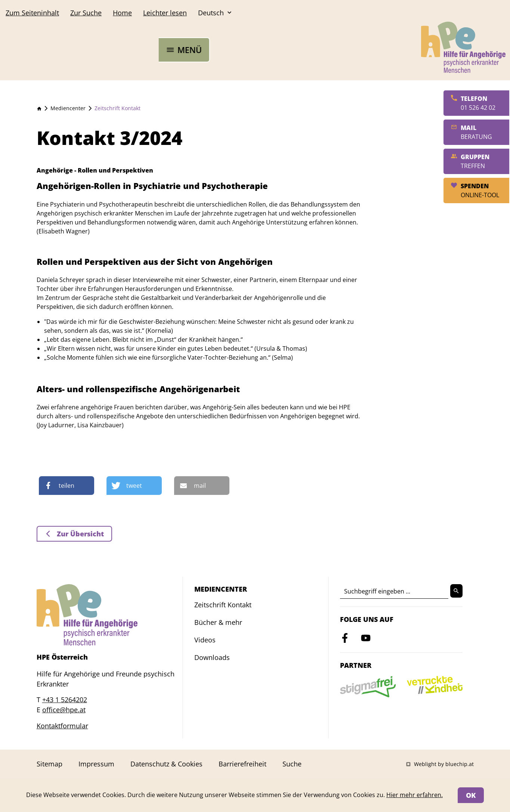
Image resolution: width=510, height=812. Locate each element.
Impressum (96, 764)
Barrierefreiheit (242, 764)
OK (471, 795)
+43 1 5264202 (65, 700)
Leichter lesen (165, 13)
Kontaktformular (62, 726)
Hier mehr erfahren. (415, 795)
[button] (67, 486)
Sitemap (50, 764)
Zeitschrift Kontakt (118, 108)
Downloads (212, 657)
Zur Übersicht (79, 534)
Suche (86, 13)
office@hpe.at (64, 710)
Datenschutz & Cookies (166, 764)
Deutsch (216, 13)
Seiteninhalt (32, 13)
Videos (205, 640)
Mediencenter (68, 108)
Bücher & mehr (218, 622)
